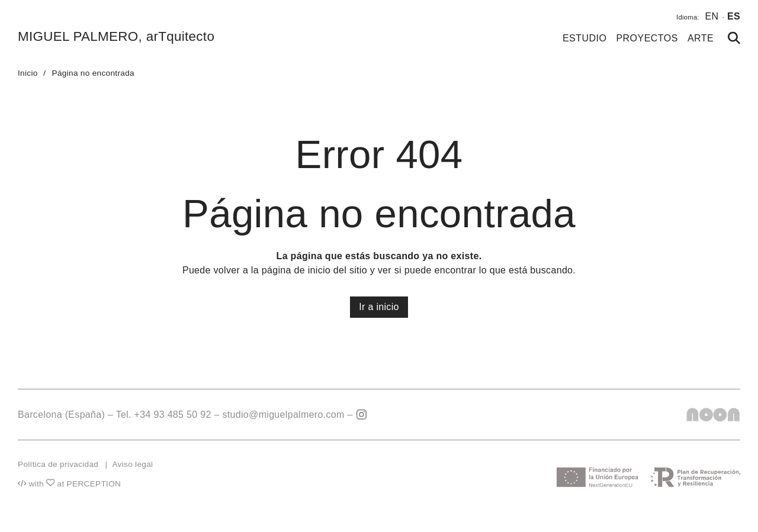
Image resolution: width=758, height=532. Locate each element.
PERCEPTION (94, 484)
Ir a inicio (379, 307)
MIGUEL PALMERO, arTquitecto (116, 36)
